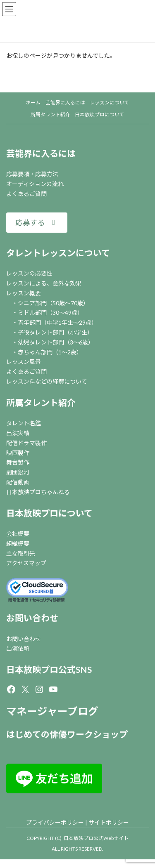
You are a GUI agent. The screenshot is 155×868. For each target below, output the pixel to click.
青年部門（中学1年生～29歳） (57, 322)
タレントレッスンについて (58, 253)
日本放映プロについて (49, 513)
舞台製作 (18, 462)
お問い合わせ (32, 618)
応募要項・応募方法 (32, 174)
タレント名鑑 (24, 423)
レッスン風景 (24, 362)
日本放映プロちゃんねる (38, 492)
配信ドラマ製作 (26, 443)
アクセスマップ (26, 563)
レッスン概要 (24, 293)
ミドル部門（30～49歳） (50, 313)
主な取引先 (21, 553)
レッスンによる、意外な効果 (44, 283)
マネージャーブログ (52, 711)
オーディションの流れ (35, 184)
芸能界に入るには (41, 153)
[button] (37, 223)
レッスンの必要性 (29, 273)
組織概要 (18, 544)
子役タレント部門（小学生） (55, 332)
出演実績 (18, 433)
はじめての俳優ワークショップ (67, 734)
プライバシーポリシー (55, 822)
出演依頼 (18, 648)
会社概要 (18, 534)
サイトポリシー (109, 822)
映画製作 (18, 453)
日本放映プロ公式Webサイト (96, 838)
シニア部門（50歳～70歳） (53, 303)
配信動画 (18, 482)
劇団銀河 (18, 472)
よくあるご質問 (26, 194)
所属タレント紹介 (41, 402)
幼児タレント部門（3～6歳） (56, 342)
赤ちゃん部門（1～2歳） (50, 352)
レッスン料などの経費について (47, 381)
